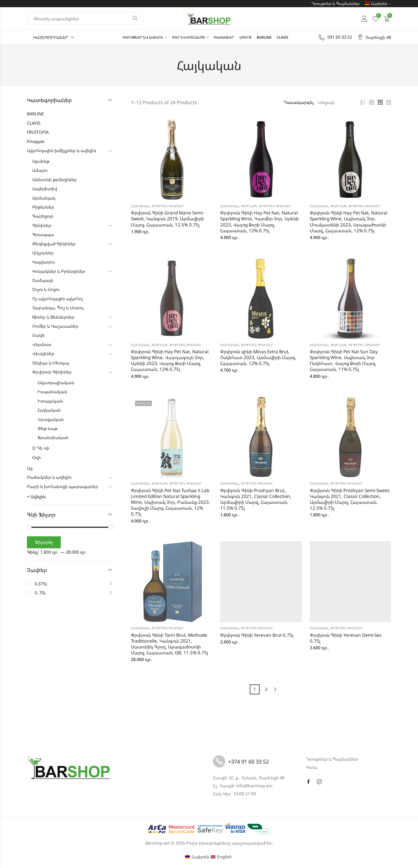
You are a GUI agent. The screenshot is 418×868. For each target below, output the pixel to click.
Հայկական (140, 206)
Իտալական (50, 401)
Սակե (39, 335)
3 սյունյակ (380, 103)
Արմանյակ (44, 198)
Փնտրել (135, 19)
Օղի (37, 457)
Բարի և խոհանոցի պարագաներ (63, 486)
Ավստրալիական (56, 383)
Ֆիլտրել (44, 542)
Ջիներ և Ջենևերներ (53, 317)
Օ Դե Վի (41, 448)
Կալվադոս (44, 262)
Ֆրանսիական (53, 437)
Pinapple (36, 141)
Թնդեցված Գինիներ (54, 244)
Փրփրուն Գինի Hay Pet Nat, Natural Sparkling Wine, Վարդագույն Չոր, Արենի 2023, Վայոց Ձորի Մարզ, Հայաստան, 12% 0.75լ (170, 360)
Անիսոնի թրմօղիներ (55, 180)
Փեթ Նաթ (249, 206)
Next (275, 689)
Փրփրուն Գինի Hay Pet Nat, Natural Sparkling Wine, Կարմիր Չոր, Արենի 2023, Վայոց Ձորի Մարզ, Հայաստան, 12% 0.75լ (260, 222)
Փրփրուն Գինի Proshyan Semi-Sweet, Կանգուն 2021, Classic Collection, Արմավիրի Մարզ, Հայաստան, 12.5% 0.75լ (350, 499)
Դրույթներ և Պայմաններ (335, 3)
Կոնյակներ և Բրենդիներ (59, 271)
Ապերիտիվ (45, 189)
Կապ (312, 767)
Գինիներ (42, 225)
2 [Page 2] (266, 689)
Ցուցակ (363, 103)
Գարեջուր (43, 216)
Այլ (30, 468)
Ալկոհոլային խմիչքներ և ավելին (62, 151)
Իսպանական (52, 392)
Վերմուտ (42, 344)
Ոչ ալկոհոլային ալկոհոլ (57, 299)
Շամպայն (43, 280)
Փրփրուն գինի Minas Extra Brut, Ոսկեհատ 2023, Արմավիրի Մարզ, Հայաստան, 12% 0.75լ (258, 357)
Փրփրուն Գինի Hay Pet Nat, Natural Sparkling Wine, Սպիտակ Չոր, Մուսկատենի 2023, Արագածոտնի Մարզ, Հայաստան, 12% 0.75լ (349, 222)
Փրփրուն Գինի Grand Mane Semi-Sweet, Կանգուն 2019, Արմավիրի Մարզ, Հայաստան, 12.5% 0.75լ (167, 219)
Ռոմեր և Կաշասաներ (55, 326)
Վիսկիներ (43, 354)
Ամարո (40, 170)
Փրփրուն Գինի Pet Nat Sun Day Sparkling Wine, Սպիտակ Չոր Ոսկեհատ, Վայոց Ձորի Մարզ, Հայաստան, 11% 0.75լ (344, 360)
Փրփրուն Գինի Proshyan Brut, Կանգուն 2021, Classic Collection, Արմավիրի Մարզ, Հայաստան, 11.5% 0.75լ (256, 499)
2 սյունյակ (372, 103)
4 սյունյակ (389, 103)
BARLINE (35, 114)
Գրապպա (43, 234)
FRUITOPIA (38, 132)
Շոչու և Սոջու (46, 289)
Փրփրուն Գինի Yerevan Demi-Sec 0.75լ (346, 638)
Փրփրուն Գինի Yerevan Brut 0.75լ (257, 635)
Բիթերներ (43, 207)
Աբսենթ (41, 161)
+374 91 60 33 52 (248, 762)
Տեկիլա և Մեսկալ (51, 363)
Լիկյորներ (43, 253)
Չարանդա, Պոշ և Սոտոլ (58, 308)
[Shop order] (333, 102)
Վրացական (51, 419)
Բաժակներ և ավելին (49, 477)
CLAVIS (34, 123)
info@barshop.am (254, 786)
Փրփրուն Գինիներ (168, 206)
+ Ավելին (36, 497)
